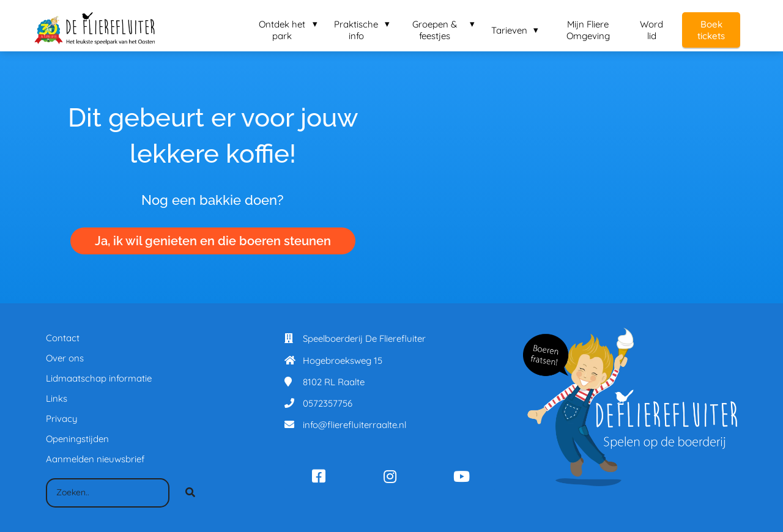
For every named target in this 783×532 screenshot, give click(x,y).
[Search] (190, 493)
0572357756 (328, 403)
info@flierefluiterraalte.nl (354, 425)
